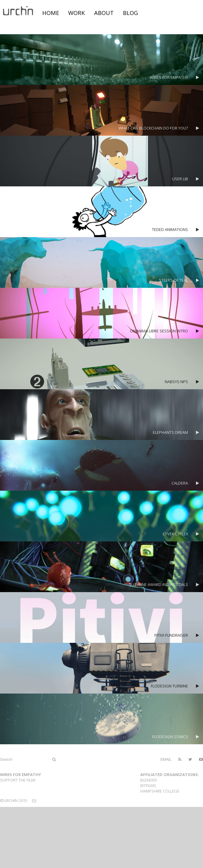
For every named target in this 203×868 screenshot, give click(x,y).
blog (130, 13)
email (166, 759)
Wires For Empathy (20, 775)
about (104, 13)
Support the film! (18, 780)
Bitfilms (148, 786)
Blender (149, 780)
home (51, 13)
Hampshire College (160, 791)
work (77, 13)
